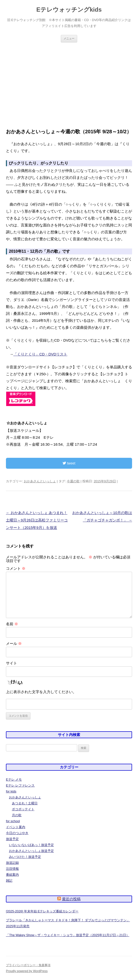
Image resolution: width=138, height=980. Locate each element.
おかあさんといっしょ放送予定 (31, 851)
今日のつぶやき (17, 833)
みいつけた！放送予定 (25, 857)
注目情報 (12, 869)
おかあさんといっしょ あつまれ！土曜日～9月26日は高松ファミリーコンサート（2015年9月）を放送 (37, 520)
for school (13, 821)
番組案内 (12, 875)
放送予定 (12, 839)
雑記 (9, 881)
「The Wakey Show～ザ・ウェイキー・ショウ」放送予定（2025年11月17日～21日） (68, 935)
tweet (69, 463)
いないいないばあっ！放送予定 (31, 845)
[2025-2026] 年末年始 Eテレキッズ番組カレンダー (42, 911)
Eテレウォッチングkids (69, 10)
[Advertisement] (69, 80)
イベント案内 (16, 827)
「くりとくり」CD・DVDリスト (40, 354)
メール (14, 643)
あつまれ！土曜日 (25, 803)
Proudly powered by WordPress (27, 971)
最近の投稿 (71, 899)
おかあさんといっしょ (40, 481)
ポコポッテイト (23, 809)
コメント (16, 568)
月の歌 (17, 815)
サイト (11, 663)
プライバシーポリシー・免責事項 (28, 965)
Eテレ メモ (14, 779)
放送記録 (12, 863)
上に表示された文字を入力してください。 (41, 692)
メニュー (69, 38)
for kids (11, 791)
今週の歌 (73, 481)
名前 (12, 624)
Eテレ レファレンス (20, 785)
